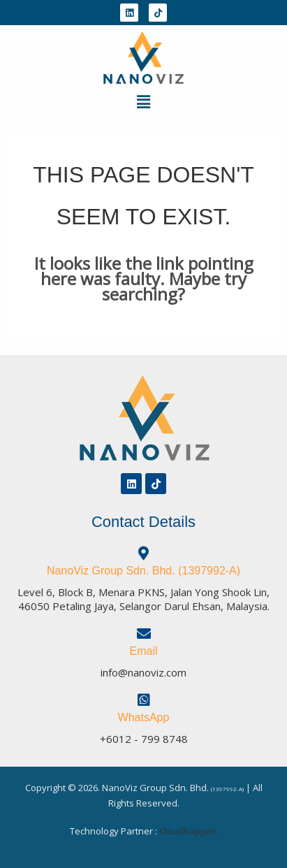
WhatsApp (144, 717)
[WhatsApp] (144, 700)
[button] (143, 101)
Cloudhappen (188, 831)
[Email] (144, 634)
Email (143, 651)
